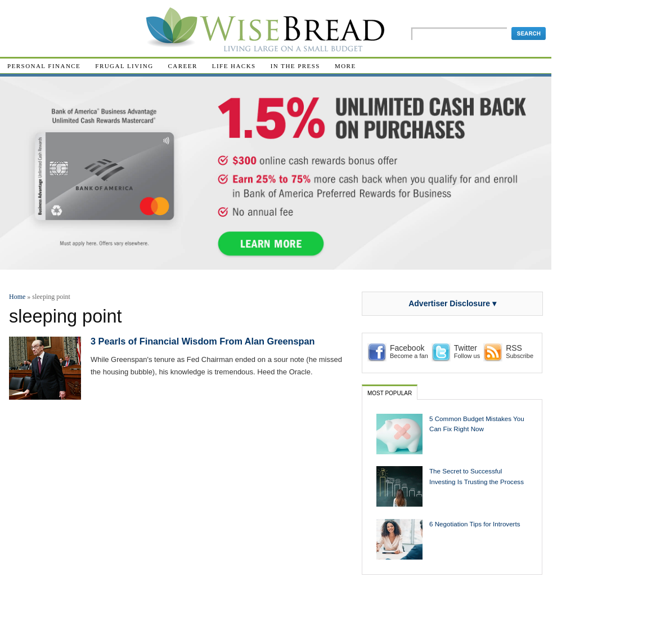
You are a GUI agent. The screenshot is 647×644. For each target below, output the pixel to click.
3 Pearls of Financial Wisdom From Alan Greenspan (203, 341)
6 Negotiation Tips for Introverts (475, 524)
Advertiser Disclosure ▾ (452, 303)
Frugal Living (124, 66)
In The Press (295, 66)
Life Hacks (234, 66)
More (345, 66)
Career (183, 66)
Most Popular (390, 393)
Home (17, 297)
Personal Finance (44, 66)
